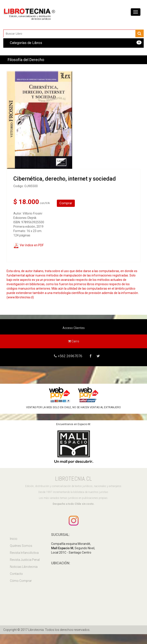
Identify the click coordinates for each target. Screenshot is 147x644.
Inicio (14, 539)
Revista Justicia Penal (25, 560)
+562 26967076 (70, 356)
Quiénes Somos (21, 546)
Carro (74, 341)
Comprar (66, 203)
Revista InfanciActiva (24, 553)
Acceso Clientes (74, 328)
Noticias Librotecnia (24, 567)
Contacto (16, 574)
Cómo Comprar (21, 581)
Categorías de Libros (26, 43)
